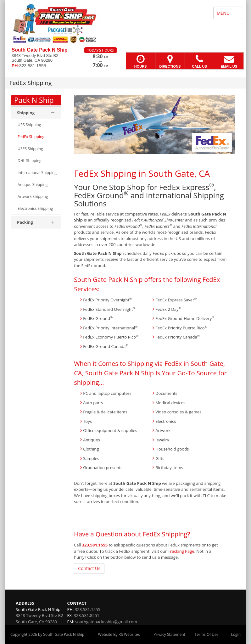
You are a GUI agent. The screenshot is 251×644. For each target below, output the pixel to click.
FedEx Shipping (105, 173)
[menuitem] (36, 125)
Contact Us (89, 568)
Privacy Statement (169, 634)
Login (236, 634)
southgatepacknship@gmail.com (106, 622)
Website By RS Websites (119, 634)
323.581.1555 (95, 545)
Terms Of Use (207, 634)
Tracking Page (181, 551)
